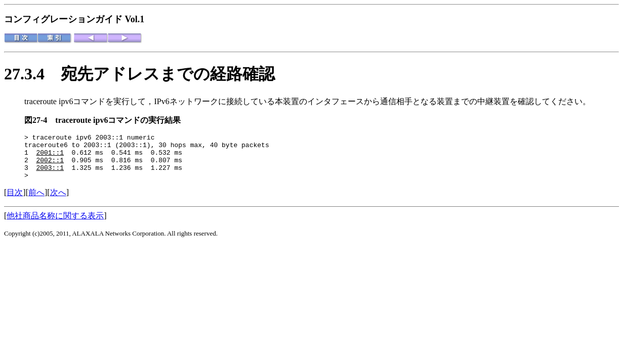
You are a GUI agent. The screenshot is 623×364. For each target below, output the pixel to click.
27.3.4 (32, 74)
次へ (58, 201)
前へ (36, 201)
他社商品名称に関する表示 (55, 225)
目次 (15, 201)
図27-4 (40, 120)
